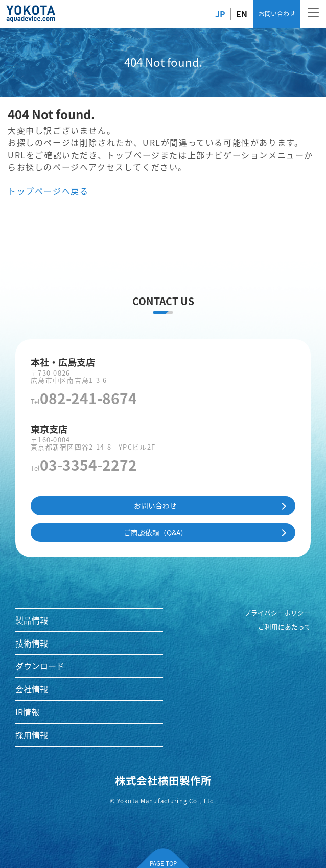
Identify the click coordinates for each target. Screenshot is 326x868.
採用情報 (32, 735)
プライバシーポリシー (277, 613)
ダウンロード (40, 666)
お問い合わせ (277, 14)
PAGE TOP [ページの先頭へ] (163, 863)
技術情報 (32, 643)
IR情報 (27, 712)
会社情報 (32, 689)
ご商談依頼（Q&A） (156, 532)
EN (242, 14)
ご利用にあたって (284, 627)
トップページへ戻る (48, 191)
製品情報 (32, 620)
